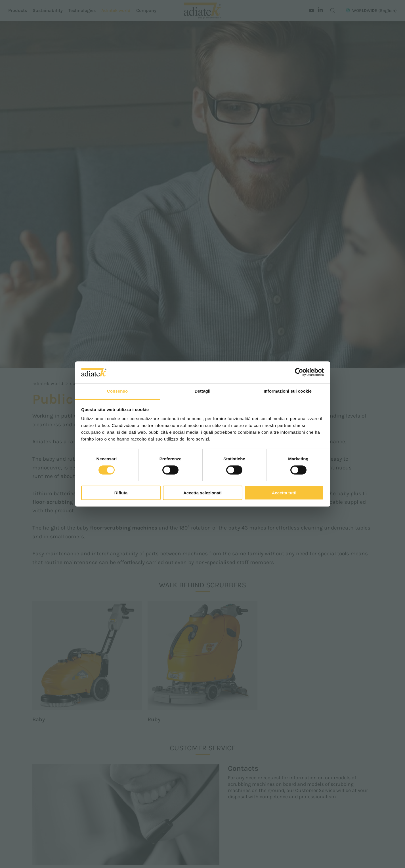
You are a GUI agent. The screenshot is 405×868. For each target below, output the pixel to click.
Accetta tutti (284, 493)
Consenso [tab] (117, 391)
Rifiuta (121, 493)
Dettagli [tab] (203, 391)
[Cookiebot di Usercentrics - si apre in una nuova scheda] (299, 372)
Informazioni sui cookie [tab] (288, 391)
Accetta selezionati (202, 493)
